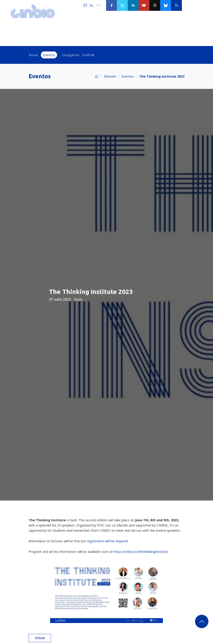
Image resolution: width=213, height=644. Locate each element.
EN (98, 5)
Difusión (110, 76)
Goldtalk (88, 55)
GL (92, 5)
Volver (40, 638)
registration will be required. (108, 541)
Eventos (49, 55)
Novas (33, 55)
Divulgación (71, 55)
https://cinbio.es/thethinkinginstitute (141, 552)
